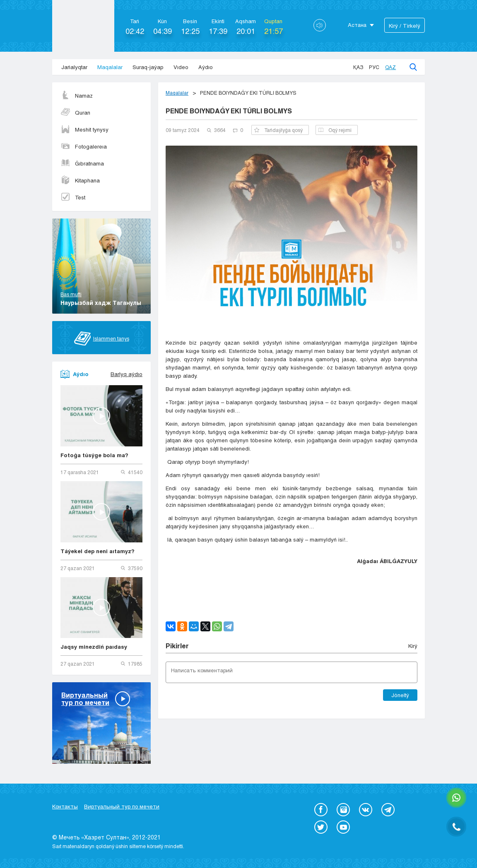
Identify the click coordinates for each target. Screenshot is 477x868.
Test (73, 197)
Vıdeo (181, 67)
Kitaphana (80, 180)
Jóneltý (400, 695)
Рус (374, 67)
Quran (75, 113)
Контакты (65, 806)
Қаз (358, 67)
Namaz (77, 96)
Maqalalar (110, 67)
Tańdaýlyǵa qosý (278, 130)
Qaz (390, 67)
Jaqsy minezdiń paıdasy (94, 647)
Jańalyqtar (74, 67)
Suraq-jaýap (148, 67)
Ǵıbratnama (82, 163)
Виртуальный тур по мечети (122, 806)
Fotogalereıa (84, 146)
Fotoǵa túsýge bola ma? (94, 455)
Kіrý (413, 646)
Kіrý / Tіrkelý (405, 26)
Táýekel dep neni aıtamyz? (98, 551)
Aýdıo (206, 67)
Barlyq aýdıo (126, 374)
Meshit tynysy (84, 129)
